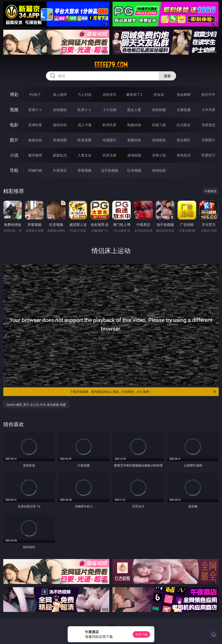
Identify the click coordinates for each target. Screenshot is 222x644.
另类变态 (208, 125)
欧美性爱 (109, 125)
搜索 (167, 76)
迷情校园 (134, 155)
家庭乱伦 (60, 155)
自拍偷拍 (60, 110)
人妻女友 (85, 155)
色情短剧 (159, 170)
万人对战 (85, 95)
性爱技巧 (208, 155)
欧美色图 (85, 140)
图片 (14, 140)
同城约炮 (35, 170)
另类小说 (159, 155)
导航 (14, 170)
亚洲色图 (60, 140)
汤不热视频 (109, 170)
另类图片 (208, 140)
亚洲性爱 (35, 125)
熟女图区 (184, 140)
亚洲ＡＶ (35, 110)
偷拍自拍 (60, 125)
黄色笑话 (184, 155)
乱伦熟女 (184, 125)
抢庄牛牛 (208, 95)
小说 (14, 155)
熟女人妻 (134, 110)
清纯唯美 (159, 140)
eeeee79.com (111, 65)
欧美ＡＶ (85, 110)
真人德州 (60, 95)
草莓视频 (85, 170)
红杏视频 (134, 170)
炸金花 (159, 95)
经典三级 (159, 125)
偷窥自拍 (35, 140)
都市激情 (35, 155)
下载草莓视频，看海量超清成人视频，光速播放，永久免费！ (143, 392)
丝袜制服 (159, 110)
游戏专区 (109, 95)
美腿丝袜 (134, 140)
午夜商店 (60, 170)
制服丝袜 (134, 125)
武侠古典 (109, 155)
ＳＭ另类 (208, 110)
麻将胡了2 (134, 95)
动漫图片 (109, 140)
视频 (14, 110)
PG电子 (35, 95)
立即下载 (141, 634)
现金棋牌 (184, 95)
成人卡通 (85, 125)
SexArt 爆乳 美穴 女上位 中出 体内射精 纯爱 (36, 405)
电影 (14, 125)
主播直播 (184, 110)
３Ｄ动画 (109, 110)
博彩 (14, 94)
